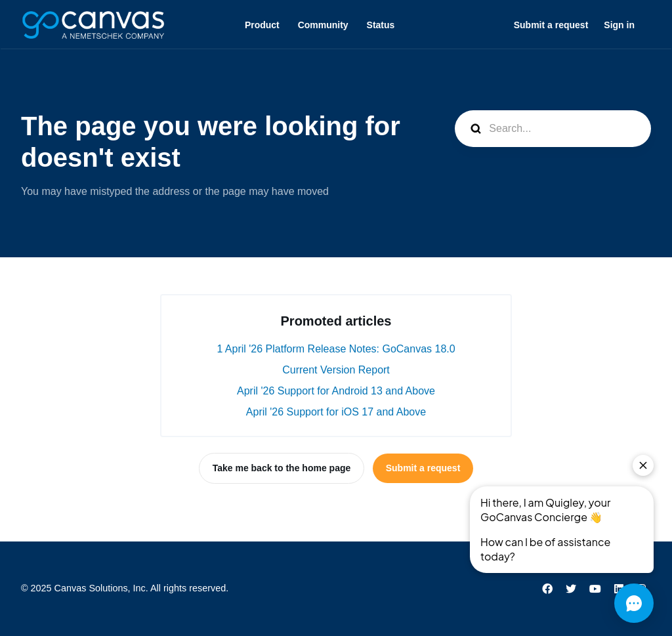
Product (262, 25)
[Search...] (553, 129)
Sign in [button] (619, 25)
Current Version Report (336, 370)
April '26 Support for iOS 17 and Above (336, 412)
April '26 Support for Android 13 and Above (336, 391)
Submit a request (551, 25)
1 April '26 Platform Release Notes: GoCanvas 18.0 (336, 349)
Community (323, 25)
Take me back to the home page (282, 468)
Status (381, 25)
